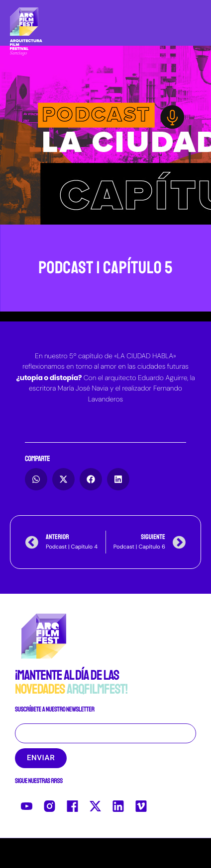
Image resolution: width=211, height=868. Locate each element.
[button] (36, 479)
